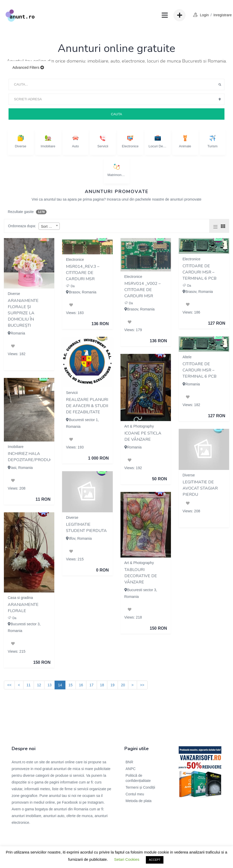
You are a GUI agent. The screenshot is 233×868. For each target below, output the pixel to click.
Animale (185, 142)
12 (39, 685)
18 (102, 685)
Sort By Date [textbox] (50, 226)
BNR (130, 762)
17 (92, 685)
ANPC (131, 769)
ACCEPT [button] (155, 860)
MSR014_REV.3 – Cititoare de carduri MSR (83, 273)
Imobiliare (48, 142)
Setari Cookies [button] (127, 859)
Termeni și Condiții (140, 787)
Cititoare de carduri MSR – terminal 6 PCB (200, 272)
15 (71, 685)
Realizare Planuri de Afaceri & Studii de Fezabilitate (87, 406)
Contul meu (135, 794)
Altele (187, 357)
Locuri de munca (158, 142)
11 (29, 685)
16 (81, 685)
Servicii (103, 142)
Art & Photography (139, 426)
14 (60, 685)
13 (50, 685)
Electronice (130, 142)
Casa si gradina (20, 598)
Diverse (20, 142)
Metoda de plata (139, 801)
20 (123, 685)
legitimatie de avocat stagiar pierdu (200, 488)
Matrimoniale (117, 170)
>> (142, 685)
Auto (75, 142)
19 (112, 685)
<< (9, 685)
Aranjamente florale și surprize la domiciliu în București (23, 313)
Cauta (116, 114)
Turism (212, 142)
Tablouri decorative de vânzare (141, 576)
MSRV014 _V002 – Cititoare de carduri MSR (142, 290)
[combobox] (49, 226)
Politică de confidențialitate (138, 778)
